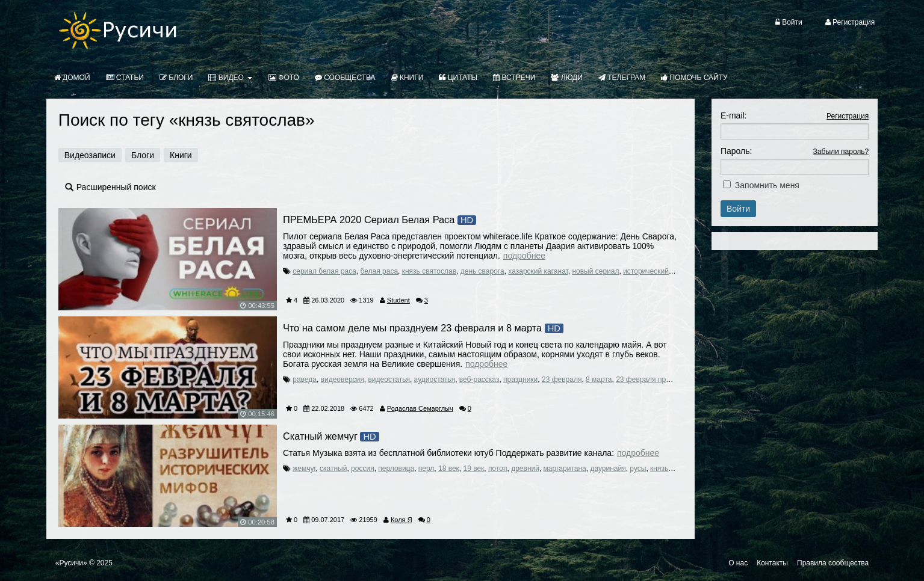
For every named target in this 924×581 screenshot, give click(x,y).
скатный (333, 469)
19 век (474, 469)
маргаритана (565, 469)
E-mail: (734, 115)
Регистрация (848, 116)
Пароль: (736, 151)
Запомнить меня (767, 185)
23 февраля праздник (652, 380)
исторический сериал (659, 271)
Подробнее (524, 256)
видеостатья (389, 380)
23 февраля (562, 380)
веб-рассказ (479, 380)
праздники (520, 380)
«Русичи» (71, 563)
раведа (305, 380)
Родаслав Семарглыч (420, 408)
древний (525, 469)
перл (426, 469)
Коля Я (402, 520)
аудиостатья (435, 380)
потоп (498, 469)
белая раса (380, 271)
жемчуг (304, 469)
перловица (396, 469)
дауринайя (608, 469)
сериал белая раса (324, 271)
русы (638, 469)
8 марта (599, 380)
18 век (449, 469)
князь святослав (429, 271)
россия (363, 469)
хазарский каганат (538, 271)
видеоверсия (343, 380)
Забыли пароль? (841, 152)
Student (398, 300)
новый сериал (595, 271)
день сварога (482, 271)
